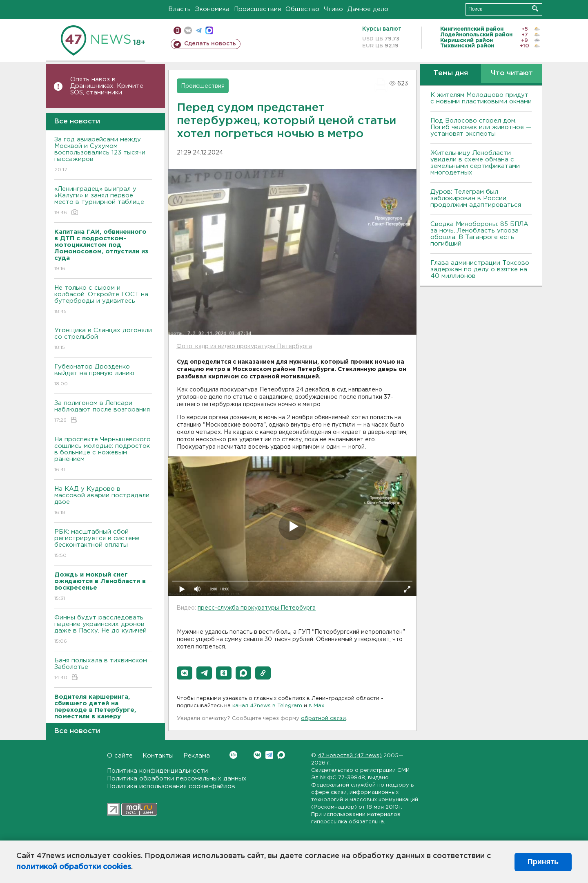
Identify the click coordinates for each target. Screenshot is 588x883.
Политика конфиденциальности (157, 771)
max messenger (209, 30)
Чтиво (333, 9)
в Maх (316, 706)
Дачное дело (368, 9)
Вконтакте (233, 755)
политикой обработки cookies (74, 867)
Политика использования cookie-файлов (171, 786)
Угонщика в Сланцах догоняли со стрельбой (103, 339)
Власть (179, 9)
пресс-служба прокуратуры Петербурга (257, 608)
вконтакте (188, 30)
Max (281, 755)
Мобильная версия (177, 30)
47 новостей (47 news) (350, 756)
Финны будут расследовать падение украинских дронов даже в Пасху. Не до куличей (103, 630)
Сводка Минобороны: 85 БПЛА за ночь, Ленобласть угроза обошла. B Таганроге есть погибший (479, 234)
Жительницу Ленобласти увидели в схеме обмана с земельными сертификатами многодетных (475, 163)
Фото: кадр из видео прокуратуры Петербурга (244, 346)
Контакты (158, 756)
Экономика (212, 9)
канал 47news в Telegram (267, 706)
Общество (302, 9)
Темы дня (451, 73)
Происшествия (257, 9)
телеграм (199, 30)
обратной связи (323, 719)
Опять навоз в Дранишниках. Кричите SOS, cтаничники (107, 86)
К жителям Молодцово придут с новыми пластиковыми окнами (481, 98)
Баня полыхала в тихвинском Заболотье (103, 670)
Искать (535, 8)
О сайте (120, 756)
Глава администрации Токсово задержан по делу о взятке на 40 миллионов (480, 269)
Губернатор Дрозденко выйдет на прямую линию (103, 376)
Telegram (269, 755)
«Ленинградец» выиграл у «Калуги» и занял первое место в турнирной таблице (103, 201)
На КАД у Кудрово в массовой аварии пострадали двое (103, 501)
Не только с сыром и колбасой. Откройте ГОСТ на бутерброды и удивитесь (103, 300)
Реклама (197, 756)
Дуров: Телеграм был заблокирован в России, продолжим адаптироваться (476, 198)
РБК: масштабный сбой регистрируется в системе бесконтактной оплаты (103, 544)
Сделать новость (210, 44)
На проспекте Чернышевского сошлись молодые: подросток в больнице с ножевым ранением (103, 455)
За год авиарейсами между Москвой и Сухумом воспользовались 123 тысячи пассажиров (103, 155)
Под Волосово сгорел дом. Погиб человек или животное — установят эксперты (481, 127)
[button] (185, 673)
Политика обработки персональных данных (177, 779)
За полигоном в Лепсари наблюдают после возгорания (103, 412)
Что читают (512, 73)
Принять (543, 862)
